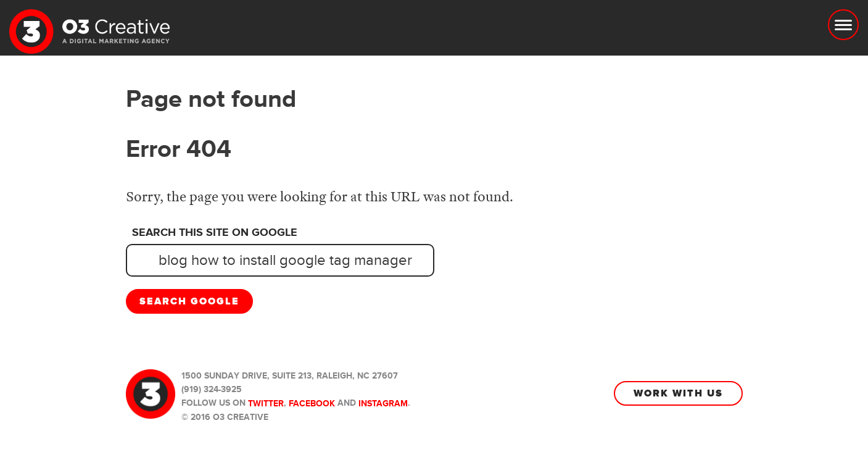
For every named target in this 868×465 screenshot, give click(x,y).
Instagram (383, 404)
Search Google (189, 301)
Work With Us (678, 393)
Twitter (266, 404)
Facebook (312, 404)
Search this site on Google (215, 233)
